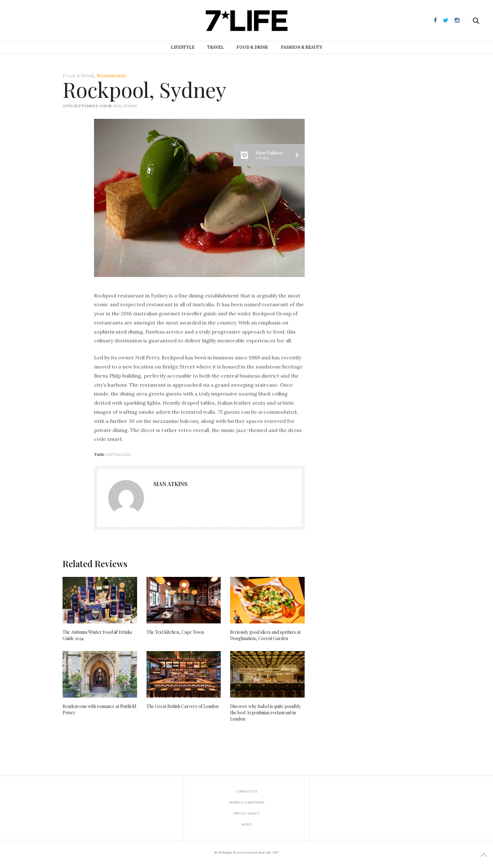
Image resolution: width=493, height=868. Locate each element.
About (247, 824)
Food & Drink (252, 47)
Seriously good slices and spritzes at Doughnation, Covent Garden (265, 635)
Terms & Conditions (246, 802)
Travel (216, 47)
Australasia (118, 455)
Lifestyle (183, 47)
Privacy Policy (246, 813)
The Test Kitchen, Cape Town (175, 632)
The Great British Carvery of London (183, 706)
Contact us (247, 791)
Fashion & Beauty (302, 47)
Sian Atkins (125, 106)
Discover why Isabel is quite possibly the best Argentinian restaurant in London (265, 713)
